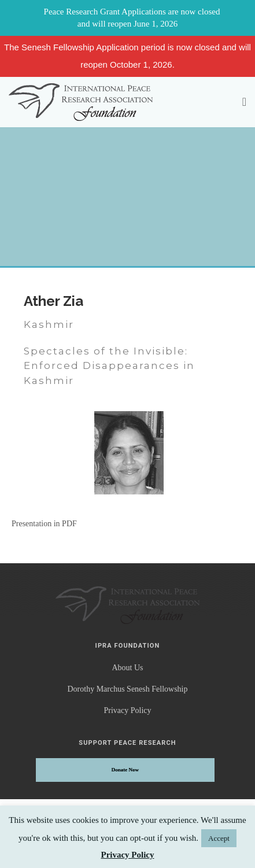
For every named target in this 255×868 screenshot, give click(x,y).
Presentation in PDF (44, 524)
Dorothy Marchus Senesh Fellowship (127, 689)
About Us (127, 668)
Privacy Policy (127, 710)
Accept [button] (219, 838)
